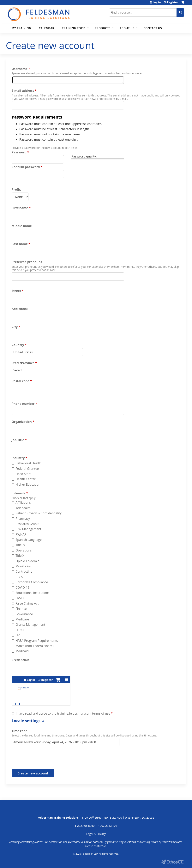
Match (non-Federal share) (34, 646)
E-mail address (23, 91)
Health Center (25, 479)
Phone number (23, 404)
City (15, 327)
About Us (127, 28)
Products (103, 28)
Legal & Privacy (96, 834)
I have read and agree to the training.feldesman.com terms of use (63, 713)
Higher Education (28, 484)
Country (18, 345)
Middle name (22, 226)
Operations (24, 550)
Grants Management (30, 625)
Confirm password (26, 167)
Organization (22, 422)
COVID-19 (22, 588)
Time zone (19, 731)
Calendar (46, 28)
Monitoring (23, 566)
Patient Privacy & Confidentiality (39, 513)
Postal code (20, 381)
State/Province (23, 363)
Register (173, 2)
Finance (21, 609)
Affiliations (23, 502)
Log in (157, 2)
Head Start (23, 474)
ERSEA (20, 598)
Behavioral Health (28, 463)
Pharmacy (23, 519)
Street (16, 291)
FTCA (19, 577)
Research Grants (27, 524)
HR (18, 635)
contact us (100, 846)
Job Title (18, 440)
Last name (20, 244)
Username (20, 69)
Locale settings (26, 721)
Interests (19, 493)
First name (20, 208)
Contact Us (153, 28)
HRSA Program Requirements (37, 641)
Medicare (22, 619)
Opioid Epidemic (27, 561)
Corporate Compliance (32, 582)
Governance (24, 614)
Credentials (20, 660)
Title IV (20, 545)
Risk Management (28, 529)
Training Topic (74, 28)
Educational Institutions (32, 593)
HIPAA (20, 630)
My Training (21, 28)
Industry (18, 458)
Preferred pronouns (27, 262)
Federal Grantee (27, 469)
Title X (20, 556)
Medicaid (22, 651)
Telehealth (23, 508)
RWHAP (21, 534)
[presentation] (41, 758)
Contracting (24, 571)
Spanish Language (29, 540)
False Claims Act (27, 603)
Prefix (16, 189)
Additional (20, 309)
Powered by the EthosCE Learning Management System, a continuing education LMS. (172, 862)
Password (19, 152)
